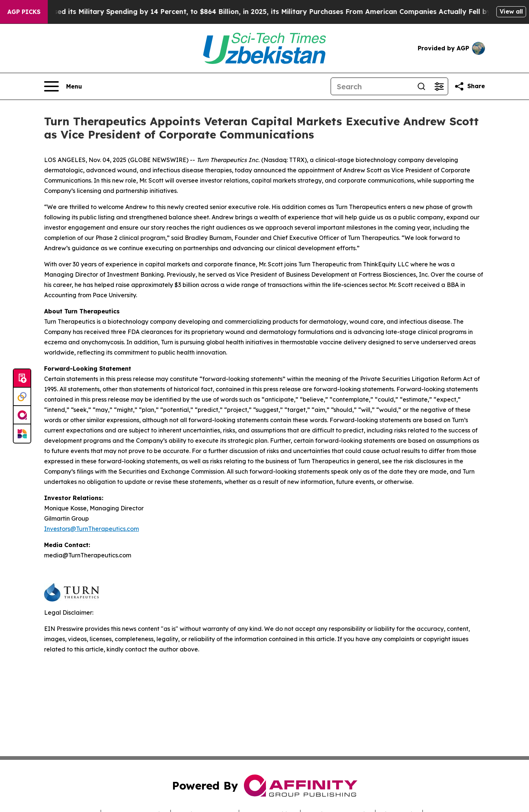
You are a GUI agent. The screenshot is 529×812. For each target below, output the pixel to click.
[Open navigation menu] (63, 86)
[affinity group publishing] (22, 415)
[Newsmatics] (22, 434)
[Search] (372, 86)
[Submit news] (22, 378)
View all (511, 11)
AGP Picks (24, 12)
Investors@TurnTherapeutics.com (91, 529)
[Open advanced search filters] (439, 86)
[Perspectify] (22, 397)
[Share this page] (469, 86)
